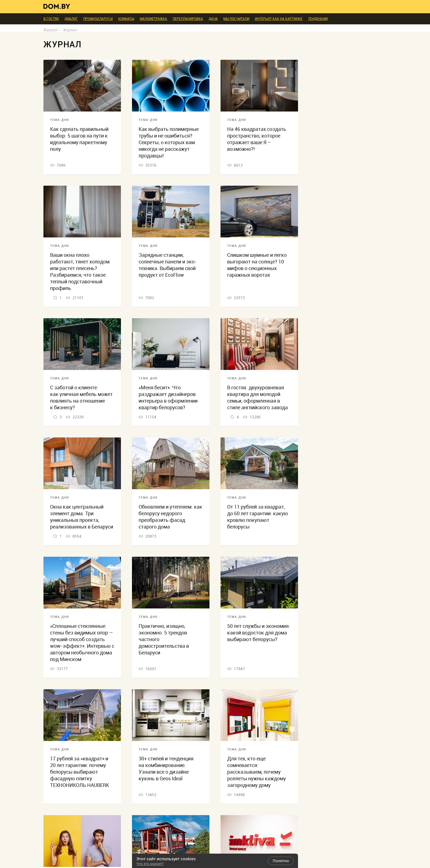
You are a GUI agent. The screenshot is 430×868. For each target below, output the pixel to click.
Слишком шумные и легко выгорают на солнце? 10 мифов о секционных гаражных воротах (257, 265)
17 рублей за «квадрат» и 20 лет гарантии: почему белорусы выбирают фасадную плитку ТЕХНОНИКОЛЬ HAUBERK (80, 772)
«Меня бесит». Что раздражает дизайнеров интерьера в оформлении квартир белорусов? (168, 397)
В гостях (51, 19)
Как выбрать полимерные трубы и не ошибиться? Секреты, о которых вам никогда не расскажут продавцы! (169, 142)
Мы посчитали (236, 19)
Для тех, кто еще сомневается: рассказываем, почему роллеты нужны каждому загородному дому (257, 772)
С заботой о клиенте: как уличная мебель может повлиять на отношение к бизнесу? (81, 397)
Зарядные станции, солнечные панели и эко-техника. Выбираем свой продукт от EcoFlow (168, 265)
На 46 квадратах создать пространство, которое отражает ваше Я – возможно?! (257, 139)
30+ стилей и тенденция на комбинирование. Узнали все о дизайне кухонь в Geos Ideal (166, 769)
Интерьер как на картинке (279, 19)
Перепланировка (188, 19)
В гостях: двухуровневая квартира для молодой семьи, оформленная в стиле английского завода (257, 397)
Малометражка (153, 19)
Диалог (71, 19)
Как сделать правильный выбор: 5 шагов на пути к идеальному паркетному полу (79, 139)
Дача (213, 19)
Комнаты (126, 19)
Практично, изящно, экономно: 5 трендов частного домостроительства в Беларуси (164, 639)
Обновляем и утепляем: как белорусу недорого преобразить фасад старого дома (170, 517)
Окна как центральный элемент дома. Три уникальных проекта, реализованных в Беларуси (82, 517)
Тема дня (59, 120)
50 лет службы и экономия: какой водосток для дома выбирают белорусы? (259, 633)
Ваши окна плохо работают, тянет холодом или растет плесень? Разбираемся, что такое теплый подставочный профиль (80, 272)
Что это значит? (150, 864)
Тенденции (318, 19)
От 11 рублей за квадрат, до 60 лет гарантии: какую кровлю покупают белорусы (258, 517)
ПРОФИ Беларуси (98, 19)
